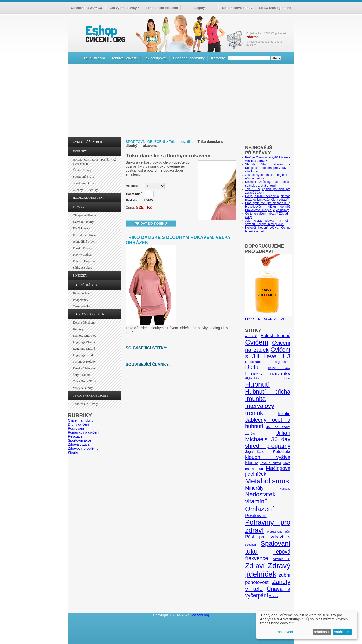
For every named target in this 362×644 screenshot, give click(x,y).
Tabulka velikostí (124, 58)
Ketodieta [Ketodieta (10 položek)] (282, 452)
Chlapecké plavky (85, 215)
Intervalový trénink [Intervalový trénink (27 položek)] (260, 409)
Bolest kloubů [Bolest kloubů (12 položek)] (276, 336)
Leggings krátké (84, 349)
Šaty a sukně (82, 375)
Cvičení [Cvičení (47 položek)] (257, 342)
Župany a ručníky (85, 190)
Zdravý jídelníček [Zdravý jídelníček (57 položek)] (268, 570)
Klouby (73, 452)
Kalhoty (78, 329)
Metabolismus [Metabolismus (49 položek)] (267, 481)
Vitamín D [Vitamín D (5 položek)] (282, 559)
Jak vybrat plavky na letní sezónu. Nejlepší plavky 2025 (268, 222)
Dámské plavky (83, 222)
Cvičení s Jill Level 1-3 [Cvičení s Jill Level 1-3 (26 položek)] (268, 353)
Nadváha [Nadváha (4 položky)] (285, 489)
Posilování (76, 428)
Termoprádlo (81, 306)
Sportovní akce (80, 440)
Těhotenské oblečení (162, 8)
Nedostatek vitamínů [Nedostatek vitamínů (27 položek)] (260, 498)
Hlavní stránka (94, 58)
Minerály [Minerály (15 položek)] (254, 488)
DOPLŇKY (80, 151)
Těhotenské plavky (85, 404)
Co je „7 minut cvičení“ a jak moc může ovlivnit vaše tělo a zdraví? (268, 198)
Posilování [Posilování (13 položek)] (256, 515)
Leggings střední (84, 355)
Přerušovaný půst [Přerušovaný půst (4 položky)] (279, 532)
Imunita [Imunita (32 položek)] (255, 399)
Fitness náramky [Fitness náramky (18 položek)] (268, 373)
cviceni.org (201, 615)
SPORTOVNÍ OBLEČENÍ (89, 314)
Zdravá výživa (79, 444)
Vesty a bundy (83, 388)
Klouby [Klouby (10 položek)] (252, 463)
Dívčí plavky (81, 228)
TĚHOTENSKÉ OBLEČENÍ (90, 396)
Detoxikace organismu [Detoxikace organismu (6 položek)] (268, 362)
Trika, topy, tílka (85, 381)
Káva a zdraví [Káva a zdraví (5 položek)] (270, 463)
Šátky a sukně (83, 268)
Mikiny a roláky (84, 362)
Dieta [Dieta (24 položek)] (252, 367)
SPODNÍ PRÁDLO (85, 285)
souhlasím (342, 632)
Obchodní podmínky (189, 58)
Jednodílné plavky (85, 241)
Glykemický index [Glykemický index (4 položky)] (268, 378)
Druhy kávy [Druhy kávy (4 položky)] (279, 368)
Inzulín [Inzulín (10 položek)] (284, 414)
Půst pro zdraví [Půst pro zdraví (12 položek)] (264, 537)
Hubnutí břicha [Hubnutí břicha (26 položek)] (268, 392)
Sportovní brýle (83, 177)
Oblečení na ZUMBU (86, 8)
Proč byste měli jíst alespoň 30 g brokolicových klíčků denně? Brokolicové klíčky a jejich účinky (268, 207)
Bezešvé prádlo (83, 293)
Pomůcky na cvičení (84, 432)
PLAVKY (79, 207)
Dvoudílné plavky (85, 235)
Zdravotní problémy (83, 448)
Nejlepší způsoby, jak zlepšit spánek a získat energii (268, 184)
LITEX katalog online (275, 8)
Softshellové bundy (237, 8)
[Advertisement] (181, 102)
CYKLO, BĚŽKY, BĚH (87, 142)
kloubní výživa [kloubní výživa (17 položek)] (268, 457)
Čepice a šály (82, 170)
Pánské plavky (82, 248)
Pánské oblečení (84, 368)
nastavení (285, 632)
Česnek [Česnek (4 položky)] (274, 596)
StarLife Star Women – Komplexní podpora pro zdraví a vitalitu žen (268, 168)
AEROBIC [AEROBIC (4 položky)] (251, 336)
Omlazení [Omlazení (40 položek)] (259, 509)
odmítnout (322, 632)
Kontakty (218, 58)
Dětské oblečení (84, 322)
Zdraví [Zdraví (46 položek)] (255, 566)
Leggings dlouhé (84, 342)
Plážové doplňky (84, 261)
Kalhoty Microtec (84, 335)
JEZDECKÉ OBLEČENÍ (88, 198)
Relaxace (75, 436)
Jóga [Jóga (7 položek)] (249, 452)
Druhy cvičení (79, 424)
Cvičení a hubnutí (82, 420)
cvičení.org (105, 34)
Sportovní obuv (83, 183)
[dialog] (307, 625)
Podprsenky (81, 300)
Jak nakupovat (155, 58)
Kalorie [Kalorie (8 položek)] (263, 452)
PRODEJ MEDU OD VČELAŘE (269, 317)
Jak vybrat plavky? (124, 8)
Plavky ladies (82, 255)
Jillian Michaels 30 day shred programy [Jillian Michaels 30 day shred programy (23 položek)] (268, 439)
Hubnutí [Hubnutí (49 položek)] (258, 384)
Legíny (200, 8)
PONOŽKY (80, 275)
